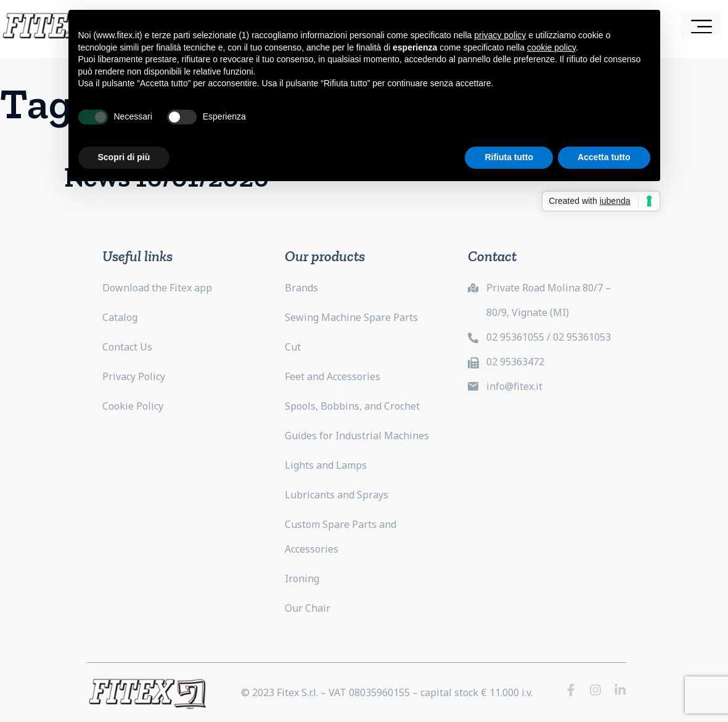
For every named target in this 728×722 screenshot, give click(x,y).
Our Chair (308, 608)
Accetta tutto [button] (604, 157)
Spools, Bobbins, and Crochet (352, 406)
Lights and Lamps (326, 465)
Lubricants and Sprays (337, 495)
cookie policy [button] (551, 47)
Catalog (120, 317)
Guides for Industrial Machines (357, 436)
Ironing (302, 578)
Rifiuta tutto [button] (509, 157)
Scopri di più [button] (124, 157)
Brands (301, 288)
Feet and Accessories (333, 376)
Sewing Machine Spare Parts (351, 317)
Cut (293, 347)
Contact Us (127, 347)
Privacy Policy (134, 376)
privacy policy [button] (500, 35)
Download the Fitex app (157, 288)
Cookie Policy (133, 406)
